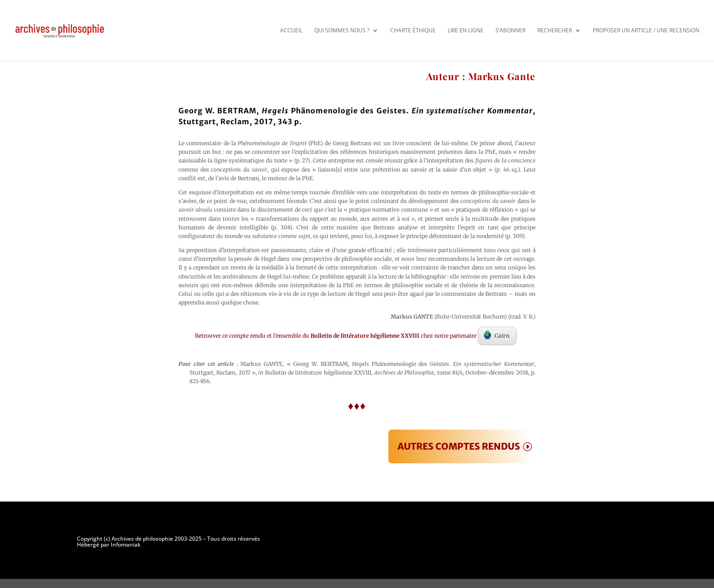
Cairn (497, 335)
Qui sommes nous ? (342, 30)
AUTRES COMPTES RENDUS (459, 446)
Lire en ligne (466, 30)
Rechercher (555, 30)
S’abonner (510, 30)
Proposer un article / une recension (646, 30)
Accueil (291, 30)
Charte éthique (413, 30)
